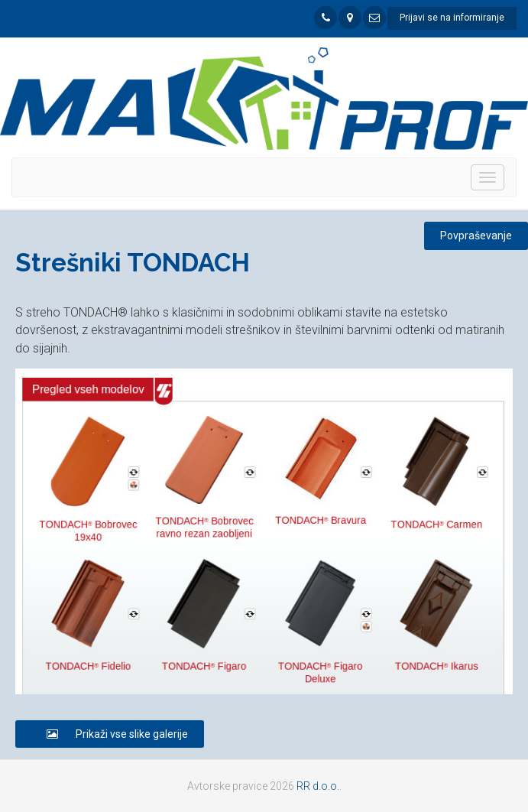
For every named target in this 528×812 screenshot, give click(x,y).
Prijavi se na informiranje (452, 18)
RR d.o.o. (318, 786)
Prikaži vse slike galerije (110, 734)
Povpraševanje (476, 235)
